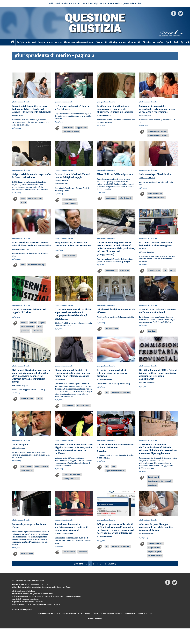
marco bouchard (69, 552)
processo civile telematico (121, 393)
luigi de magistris (41, 466)
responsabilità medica (71, 132)
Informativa (136, 3)
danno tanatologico (155, 194)
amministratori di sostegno (158, 131)
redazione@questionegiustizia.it (47, 604)
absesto (24, 323)
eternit (40, 327)
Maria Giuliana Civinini (65, 534)
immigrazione (111, 198)
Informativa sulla (22, 609)
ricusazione (83, 552)
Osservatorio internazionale (79, 42)
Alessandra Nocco (105, 116)
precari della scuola (35, 198)
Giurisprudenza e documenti (125, 42)
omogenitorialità (70, 199)
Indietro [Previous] (78, 564)
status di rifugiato (126, 198)
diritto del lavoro (154, 270)
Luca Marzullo (146, 116)
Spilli (169, 42)
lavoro (172, 270)
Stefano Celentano (63, 184)
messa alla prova (27, 553)
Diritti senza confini (153, 42)
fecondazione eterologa (36, 265)
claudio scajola (26, 466)
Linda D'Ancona (62, 319)
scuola (23, 202)
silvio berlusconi (69, 256)
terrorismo (152, 331)
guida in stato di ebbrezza (72, 474)
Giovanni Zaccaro (147, 534)
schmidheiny (37, 331)
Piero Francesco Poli (21, 249)
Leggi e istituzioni (26, 42)
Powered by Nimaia (95, 619)
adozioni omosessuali (156, 543)
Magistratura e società (50, 42)
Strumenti (101, 42)
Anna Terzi (103, 451)
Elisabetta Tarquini (21, 386)
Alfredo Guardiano (148, 252)
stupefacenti (125, 270)
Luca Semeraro (19, 448)
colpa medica (68, 128)
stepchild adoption (155, 552)
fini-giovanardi (111, 270)
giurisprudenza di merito (21, 102)
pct (107, 393)
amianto (33, 323)
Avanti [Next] (112, 564)
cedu (23, 265)
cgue (23, 198)
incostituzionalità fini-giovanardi (160, 481)
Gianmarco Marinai (148, 178)
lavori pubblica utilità (71, 478)
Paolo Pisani (19, 116)
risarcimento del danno (156, 198)
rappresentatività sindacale (115, 471)
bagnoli (42, 323)
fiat (165, 270)
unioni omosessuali (70, 203)
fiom (114, 467)
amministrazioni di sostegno (158, 135)
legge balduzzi (82, 128)
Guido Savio (61, 380)
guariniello (25, 331)
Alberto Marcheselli (148, 383)
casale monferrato (27, 327)
